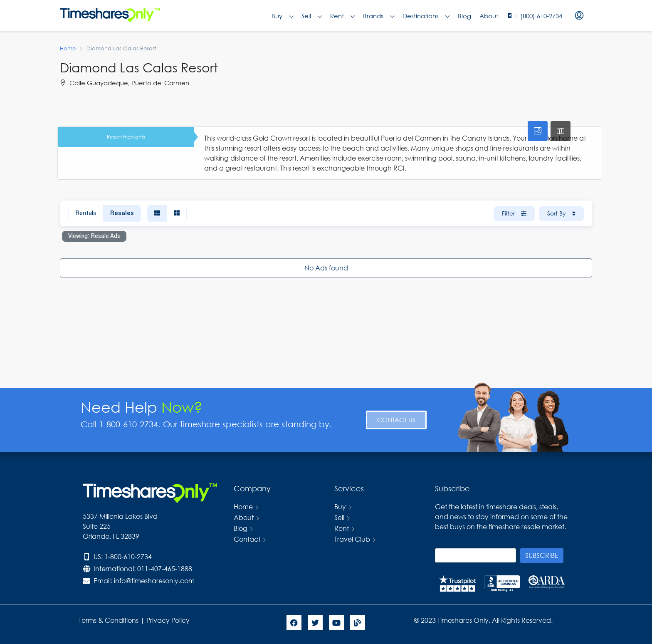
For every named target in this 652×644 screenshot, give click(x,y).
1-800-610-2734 (128, 556)
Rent (342, 16)
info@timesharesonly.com (154, 581)
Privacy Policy (169, 620)
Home (243, 507)
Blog (464, 16)
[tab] (538, 131)
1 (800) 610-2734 (539, 16)
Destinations (426, 16)
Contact (247, 539)
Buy (282, 16)
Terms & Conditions (109, 620)
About (489, 16)
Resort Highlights (126, 137)
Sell (312, 16)
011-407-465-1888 (165, 568)
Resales (122, 213)
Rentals (86, 213)
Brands (379, 16)
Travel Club (352, 539)
